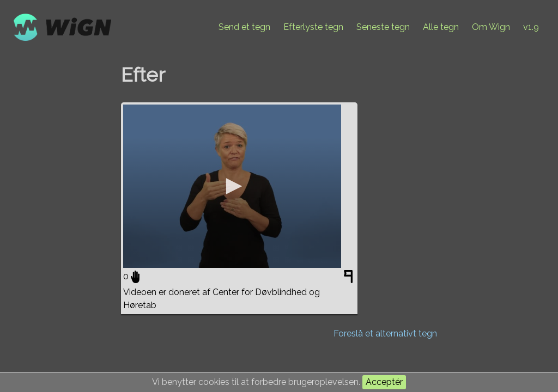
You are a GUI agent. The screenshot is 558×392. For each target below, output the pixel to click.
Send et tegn (244, 27)
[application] (232, 186)
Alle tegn (441, 27)
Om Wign (491, 27)
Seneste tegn (383, 27)
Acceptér (384, 382)
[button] (232, 186)
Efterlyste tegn (313, 27)
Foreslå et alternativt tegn (385, 333)
